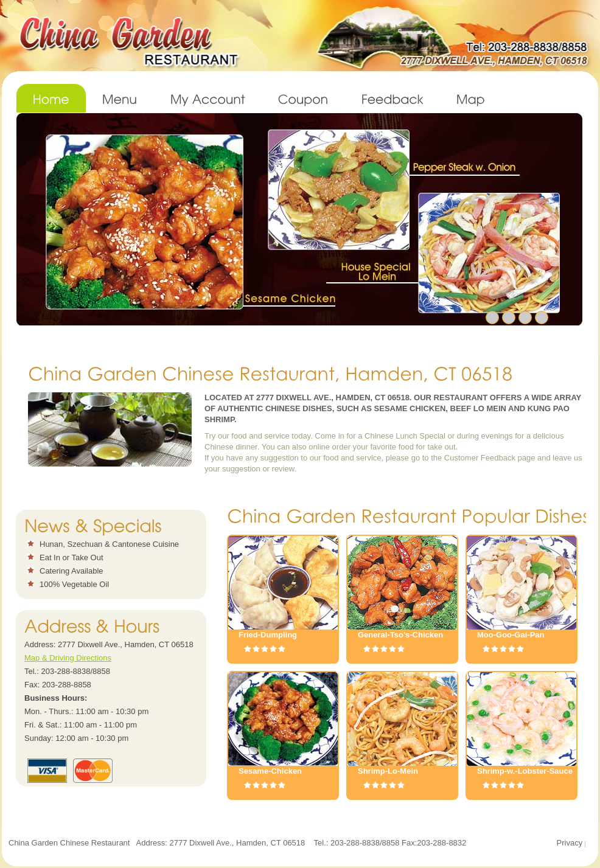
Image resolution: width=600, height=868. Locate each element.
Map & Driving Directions (68, 658)
